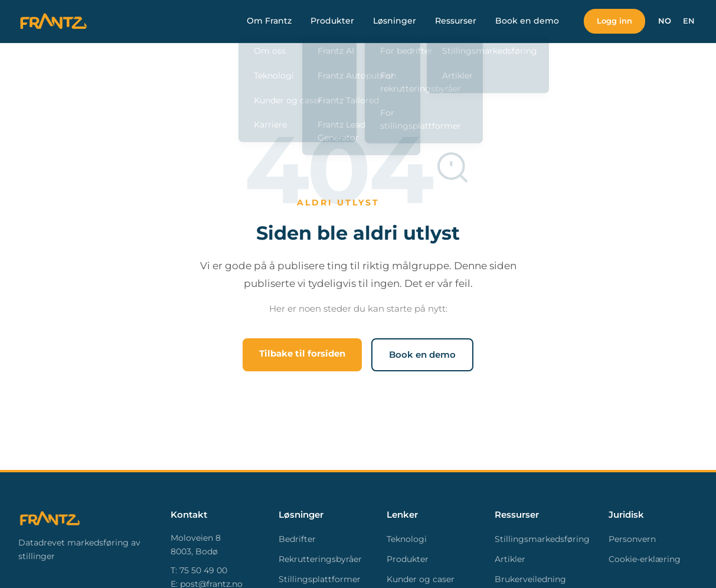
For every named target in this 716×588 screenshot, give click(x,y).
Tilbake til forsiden (302, 353)
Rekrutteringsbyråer (320, 559)
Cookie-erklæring (645, 559)
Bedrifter (297, 539)
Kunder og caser (421, 579)
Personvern (632, 539)
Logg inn (613, 21)
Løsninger (392, 21)
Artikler (510, 559)
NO (665, 21)
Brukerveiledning (530, 579)
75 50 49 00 (203, 570)
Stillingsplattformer (320, 579)
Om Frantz (266, 21)
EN (689, 21)
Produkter (329, 21)
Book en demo (524, 21)
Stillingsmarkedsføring (542, 539)
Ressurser (453, 21)
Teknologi (407, 539)
